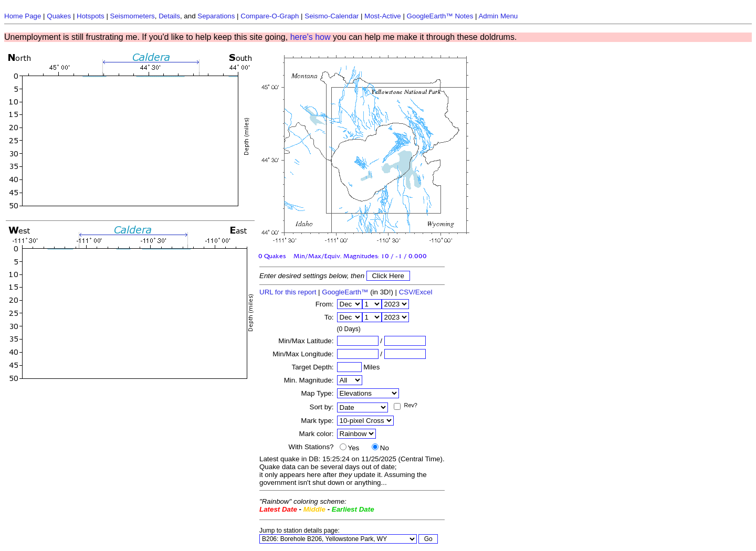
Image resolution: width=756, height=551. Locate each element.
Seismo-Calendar (332, 16)
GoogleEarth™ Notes (440, 16)
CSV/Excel (416, 292)
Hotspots (91, 16)
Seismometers (133, 16)
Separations (216, 16)
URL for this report (288, 292)
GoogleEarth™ (345, 292)
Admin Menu (498, 16)
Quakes (59, 16)
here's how (311, 37)
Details (169, 16)
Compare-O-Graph (270, 16)
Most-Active (383, 16)
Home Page (23, 16)
